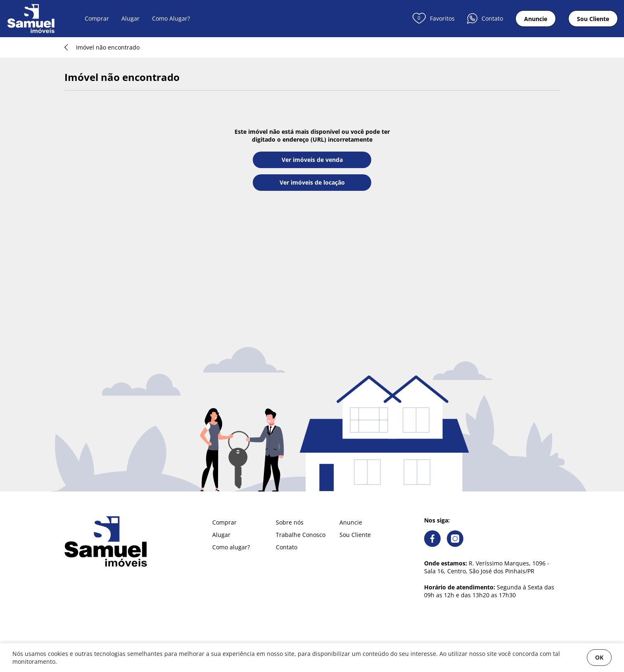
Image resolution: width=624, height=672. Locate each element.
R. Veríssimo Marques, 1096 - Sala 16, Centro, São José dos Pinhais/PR (487, 567)
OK (599, 657)
